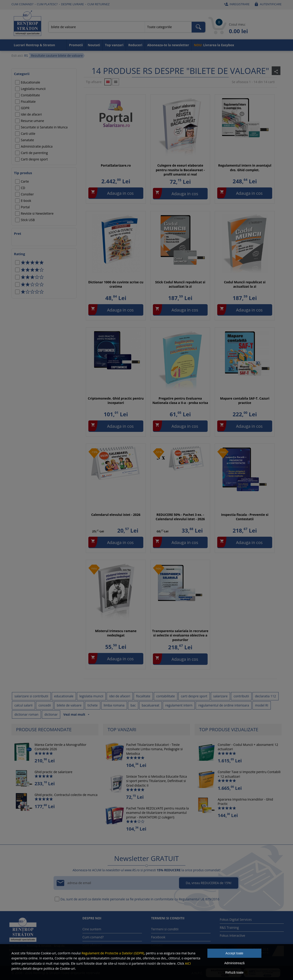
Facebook (158, 937)
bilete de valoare (69, 705)
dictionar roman (26, 714)
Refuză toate (234, 972)
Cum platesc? (47, 4)
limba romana (114, 705)
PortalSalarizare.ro (116, 165)
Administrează (235, 963)
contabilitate (166, 696)
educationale (64, 696)
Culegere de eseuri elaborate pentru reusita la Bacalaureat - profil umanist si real (180, 170)
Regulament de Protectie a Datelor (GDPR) (113, 953)
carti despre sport (194, 696)
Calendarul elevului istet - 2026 (116, 515)
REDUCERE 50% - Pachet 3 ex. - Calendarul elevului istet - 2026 (180, 517)
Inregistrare (236, 4)
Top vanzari (114, 45)
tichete (93, 705)
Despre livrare (73, 4)
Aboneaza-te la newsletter (168, 45)
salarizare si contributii (31, 696)
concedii (45, 705)
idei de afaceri (120, 696)
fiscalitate (143, 696)
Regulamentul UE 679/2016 (199, 899)
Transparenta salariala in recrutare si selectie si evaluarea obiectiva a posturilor (180, 635)
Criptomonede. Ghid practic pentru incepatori (116, 401)
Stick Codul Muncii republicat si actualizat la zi (180, 284)
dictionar (51, 714)
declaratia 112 (266, 696)
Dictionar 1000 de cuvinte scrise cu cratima (116, 284)
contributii (241, 696)
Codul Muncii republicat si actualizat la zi (245, 284)
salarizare (221, 696)
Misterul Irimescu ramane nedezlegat (116, 633)
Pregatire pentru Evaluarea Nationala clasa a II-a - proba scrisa (180, 401)
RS (26, 55)
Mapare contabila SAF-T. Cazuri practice (245, 401)
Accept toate (234, 953)
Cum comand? (22, 4)
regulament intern (179, 705)
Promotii (76, 45)
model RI (262, 705)
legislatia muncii (91, 696)
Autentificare (267, 4)
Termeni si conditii (165, 929)
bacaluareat (151, 705)
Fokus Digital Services (236, 919)
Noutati (94, 45)
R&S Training (229, 927)
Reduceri (135, 45)
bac (133, 705)
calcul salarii (23, 705)
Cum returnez (99, 4)
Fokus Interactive (232, 935)
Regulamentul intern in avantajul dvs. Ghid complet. (245, 168)
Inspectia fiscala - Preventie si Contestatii (245, 517)
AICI (188, 963)
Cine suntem (92, 929)
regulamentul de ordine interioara (224, 705)
